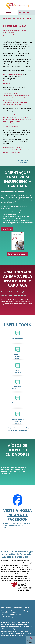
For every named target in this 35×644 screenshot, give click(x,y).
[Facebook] (18, 501)
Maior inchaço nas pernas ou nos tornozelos (17, 119)
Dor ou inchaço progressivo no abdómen (16, 117)
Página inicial (7, 18)
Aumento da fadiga (9, 124)
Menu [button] (9, 13)
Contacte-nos (6, 608)
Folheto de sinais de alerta (12, 152)
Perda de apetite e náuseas (12, 122)
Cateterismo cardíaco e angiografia (21, 161)
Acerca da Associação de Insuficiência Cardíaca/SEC (14, 615)
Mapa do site (17, 608)
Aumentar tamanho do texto (12, 30)
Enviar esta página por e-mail (12, 36)
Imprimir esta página (10, 34)
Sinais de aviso (17, 18)
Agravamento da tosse (11, 126)
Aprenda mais (7, 229)
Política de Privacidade (9, 613)
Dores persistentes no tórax (13, 74)
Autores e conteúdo (8, 618)
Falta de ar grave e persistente (13, 81)
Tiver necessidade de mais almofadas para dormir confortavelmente (17, 99)
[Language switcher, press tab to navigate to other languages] (26, 13)
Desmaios (6, 83)
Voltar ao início (30, 642)
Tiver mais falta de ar (10, 93)
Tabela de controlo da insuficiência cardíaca (17, 150)
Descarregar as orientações (18, 254)
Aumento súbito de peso (11, 115)
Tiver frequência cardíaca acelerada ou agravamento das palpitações (16, 103)
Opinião (26, 608)
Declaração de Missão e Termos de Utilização (15, 611)
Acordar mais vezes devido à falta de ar (16, 96)
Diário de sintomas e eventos (13, 148)
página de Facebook (18, 517)
